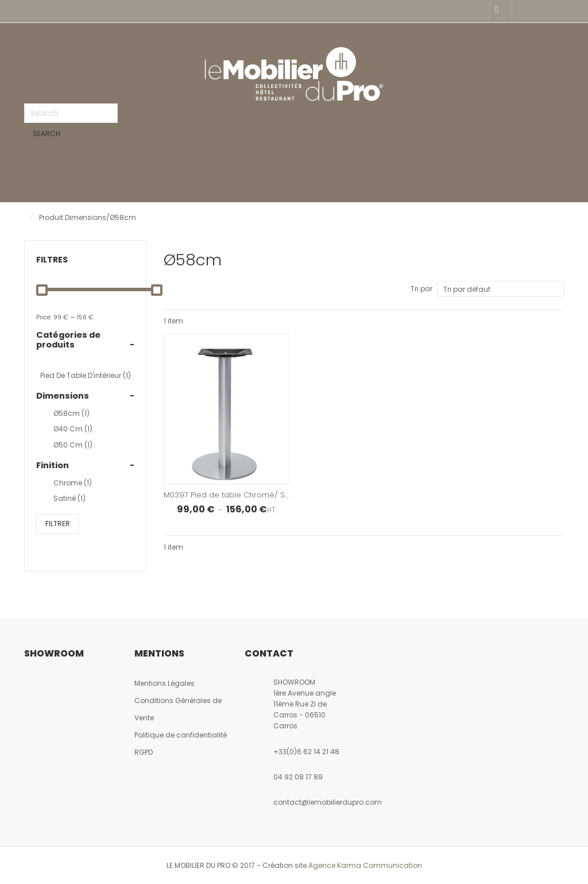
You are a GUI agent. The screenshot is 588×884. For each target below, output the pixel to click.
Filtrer (58, 525)
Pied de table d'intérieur (86, 377)
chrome (73, 485)
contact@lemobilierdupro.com (328, 804)
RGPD (144, 754)
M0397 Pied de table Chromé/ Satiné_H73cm (249, 497)
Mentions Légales (165, 685)
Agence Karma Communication (365, 867)
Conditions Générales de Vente (178, 711)
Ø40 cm (73, 431)
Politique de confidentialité (181, 737)
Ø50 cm (73, 447)
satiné (69, 500)
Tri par (421, 290)
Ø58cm (71, 415)
